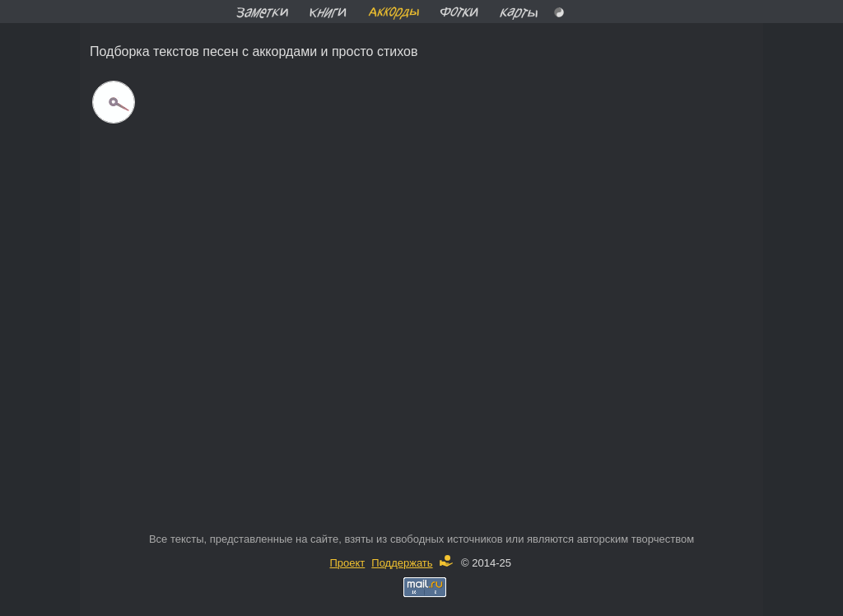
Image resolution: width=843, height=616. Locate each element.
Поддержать (412, 563)
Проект (347, 563)
